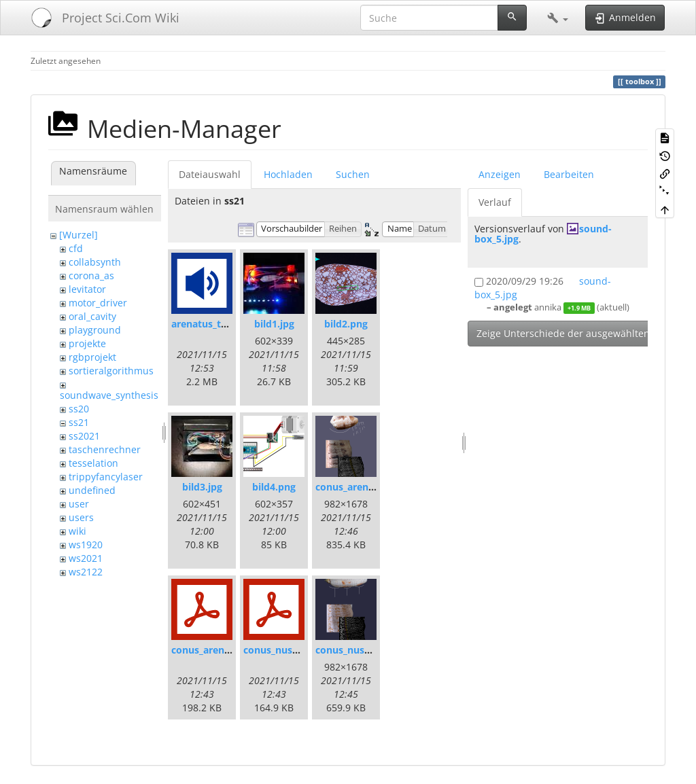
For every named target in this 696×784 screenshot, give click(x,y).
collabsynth (95, 262)
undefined (92, 490)
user (79, 504)
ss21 (79, 422)
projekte (87, 343)
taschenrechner (105, 449)
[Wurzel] (79, 235)
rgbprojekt (92, 357)
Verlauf (495, 202)
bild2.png (346, 324)
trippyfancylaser (106, 477)
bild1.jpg (274, 324)
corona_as (91, 275)
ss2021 (84, 436)
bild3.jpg (202, 487)
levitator (87, 289)
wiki (77, 531)
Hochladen (288, 174)
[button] (558, 18)
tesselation (93, 463)
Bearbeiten (569, 174)
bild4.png (274, 487)
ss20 (79, 409)
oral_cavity (92, 316)
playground (95, 330)
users (81, 517)
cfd (76, 248)
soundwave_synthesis (109, 395)
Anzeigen (500, 174)
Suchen (353, 174)
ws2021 (86, 558)
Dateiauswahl (210, 174)
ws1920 (86, 545)
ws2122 (86, 572)
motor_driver (98, 303)
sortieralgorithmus (111, 371)
